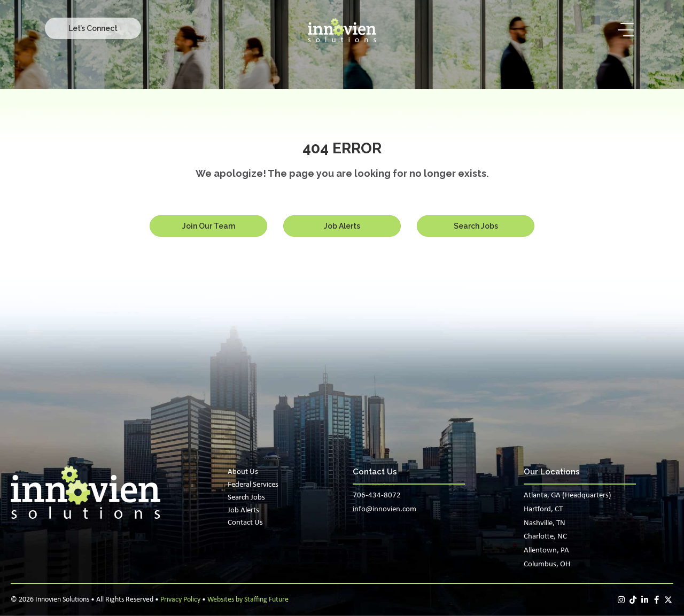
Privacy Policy (180, 600)
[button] (93, 28)
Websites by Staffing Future (248, 600)
